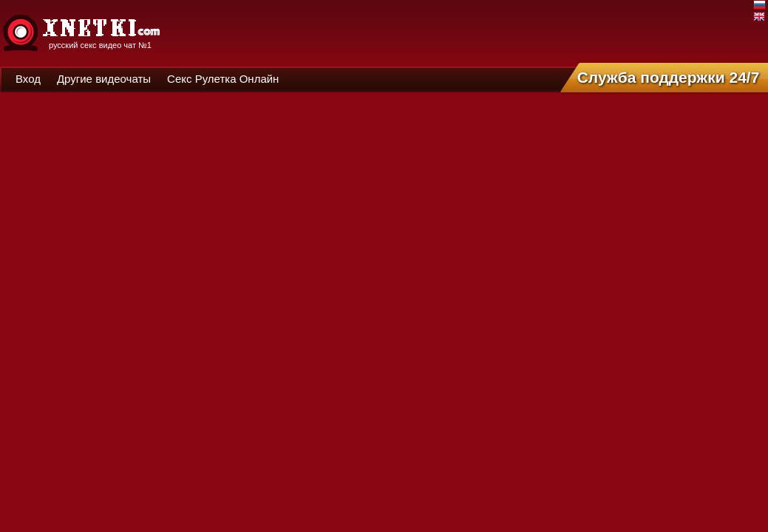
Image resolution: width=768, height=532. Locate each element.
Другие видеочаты (104, 79)
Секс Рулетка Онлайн (223, 79)
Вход (28, 79)
